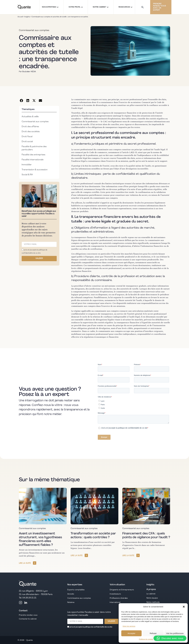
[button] (184, 607)
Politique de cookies (146, 639)
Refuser (153, 633)
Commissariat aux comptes (32, 529)
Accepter (131, 633)
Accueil (20, 17)
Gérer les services (129, 626)
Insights (27, 17)
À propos (151, 589)
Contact (23, 611)
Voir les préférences (175, 633)
